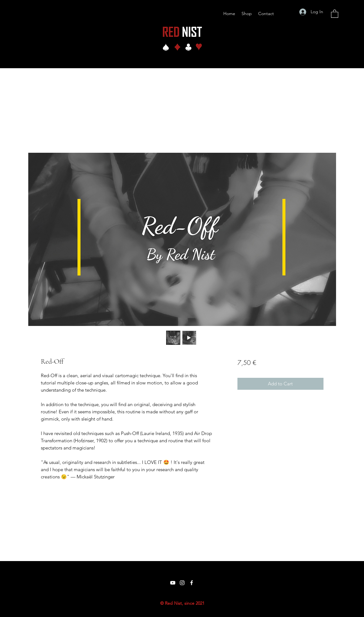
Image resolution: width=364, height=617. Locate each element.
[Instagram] (182, 583)
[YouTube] (173, 583)
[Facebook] (192, 583)
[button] (335, 13)
